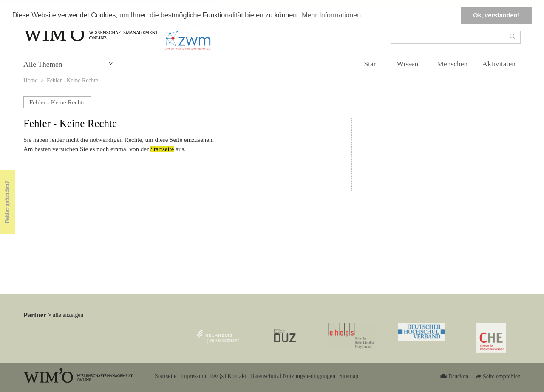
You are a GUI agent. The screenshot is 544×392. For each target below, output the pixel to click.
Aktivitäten (499, 64)
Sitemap (349, 376)
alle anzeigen (68, 315)
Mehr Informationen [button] (331, 15)
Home (31, 80)
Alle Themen (43, 64)
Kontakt (237, 376)
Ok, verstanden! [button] (496, 15)
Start (371, 64)
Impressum (193, 376)
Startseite (162, 149)
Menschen (452, 64)
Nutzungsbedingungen (309, 376)
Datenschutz (264, 376)
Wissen (408, 64)
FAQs (217, 376)
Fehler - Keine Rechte (57, 102)
